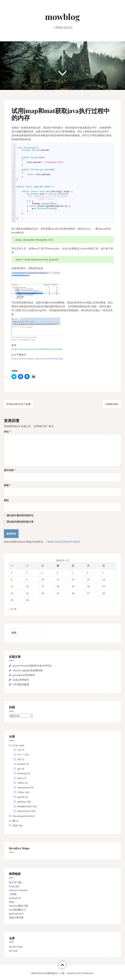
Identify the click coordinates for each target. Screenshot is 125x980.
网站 (6, 500)
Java (20, 778)
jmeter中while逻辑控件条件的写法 (32, 666)
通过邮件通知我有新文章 (20, 522)
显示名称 (10, 470)
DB (19, 759)
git (19, 769)
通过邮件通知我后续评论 (20, 515)
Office (21, 783)
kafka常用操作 (21, 680)
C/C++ (21, 754)
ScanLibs (14, 886)
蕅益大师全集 (16, 917)
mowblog (62, 17)
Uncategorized (21, 816)
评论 (7, 432)
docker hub (16, 947)
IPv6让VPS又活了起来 (19, 404)
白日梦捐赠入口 (17, 910)
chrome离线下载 (18, 906)
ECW (15, 745)
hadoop (22, 773)
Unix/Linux (24, 811)
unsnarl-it (15, 898)
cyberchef (112, 404)
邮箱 (7, 485)
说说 (15, 825)
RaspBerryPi (25, 806)
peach (21, 797)
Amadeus (72, 973)
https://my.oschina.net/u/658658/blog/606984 (37, 349)
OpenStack (24, 787)
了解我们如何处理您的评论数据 (63, 542)
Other (21, 792)
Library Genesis (18, 890)
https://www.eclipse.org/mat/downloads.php (37, 358)
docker (21, 764)
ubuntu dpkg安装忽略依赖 (28, 670)
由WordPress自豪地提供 (44, 973)
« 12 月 (13, 609)
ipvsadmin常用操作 (24, 675)
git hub (13, 950)
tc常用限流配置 (21, 684)
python (22, 802)
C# (19, 750)
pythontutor (16, 913)
